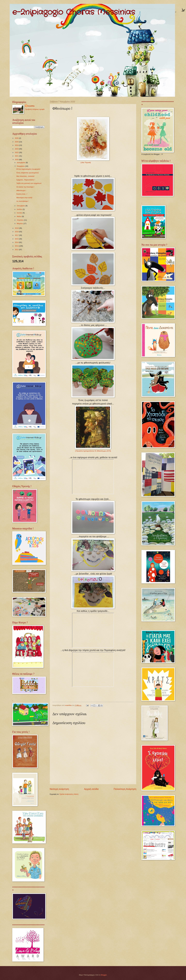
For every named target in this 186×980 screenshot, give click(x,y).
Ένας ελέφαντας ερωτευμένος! (28, 173)
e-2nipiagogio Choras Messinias (74, 12)
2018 (17, 232)
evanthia (31, 106)
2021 (17, 156)
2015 (17, 239)
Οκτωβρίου (21, 206)
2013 (17, 246)
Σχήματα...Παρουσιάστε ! (26, 180)
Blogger (104, 975)
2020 (17, 160)
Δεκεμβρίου (21, 163)
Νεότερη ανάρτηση (59, 789)
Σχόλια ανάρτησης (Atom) (69, 794)
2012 (17, 250)
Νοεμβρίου (21, 166)
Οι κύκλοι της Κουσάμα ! (25, 187)
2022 (17, 152)
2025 (17, 142)
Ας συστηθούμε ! (23, 201)
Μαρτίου (20, 224)
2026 (17, 138)
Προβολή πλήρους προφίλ (35, 109)
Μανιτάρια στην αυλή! (24, 198)
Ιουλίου (20, 209)
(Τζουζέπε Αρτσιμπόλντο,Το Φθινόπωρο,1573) (93, 451)
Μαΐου (19, 216)
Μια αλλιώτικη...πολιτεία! (25, 176)
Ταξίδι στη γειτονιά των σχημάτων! (29, 183)
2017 (17, 235)
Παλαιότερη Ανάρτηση (125, 789)
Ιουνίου (20, 213)
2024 (17, 145)
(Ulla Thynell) (86, 163)
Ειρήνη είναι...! (22, 194)
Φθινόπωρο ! (21, 190)
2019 (17, 228)
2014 (17, 242)
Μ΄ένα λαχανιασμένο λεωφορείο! (28, 169)
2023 (17, 149)
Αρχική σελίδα (91, 789)
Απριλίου (20, 220)
